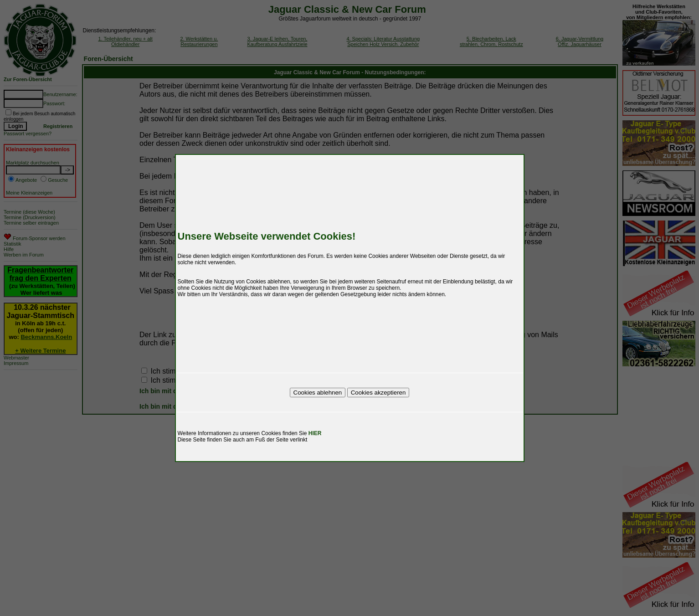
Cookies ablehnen (318, 393)
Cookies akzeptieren (378, 393)
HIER (315, 433)
